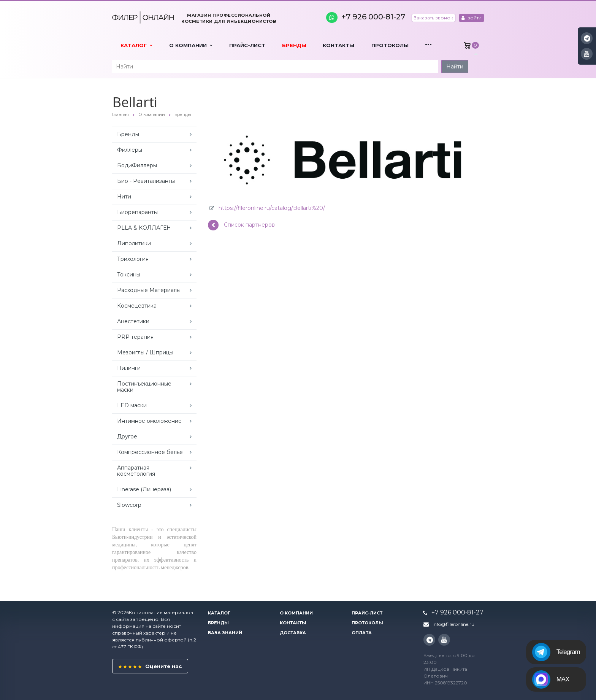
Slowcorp (129, 505)
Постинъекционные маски (144, 387)
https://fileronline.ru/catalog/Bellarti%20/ (272, 208)
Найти (455, 67)
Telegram (556, 652)
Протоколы (390, 45)
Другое (127, 437)
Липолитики (134, 243)
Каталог (136, 45)
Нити (124, 197)
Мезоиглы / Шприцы (145, 352)
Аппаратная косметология (136, 471)
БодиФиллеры (137, 165)
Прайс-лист (247, 45)
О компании (191, 45)
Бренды (294, 45)
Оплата (362, 633)
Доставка (293, 633)
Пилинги (129, 368)
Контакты (338, 45)
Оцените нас (150, 666)
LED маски (132, 405)
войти (472, 18)
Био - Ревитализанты (146, 181)
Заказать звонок (434, 18)
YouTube (587, 54)
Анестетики (133, 321)
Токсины (129, 275)
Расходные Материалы (149, 290)
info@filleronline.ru (453, 624)
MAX (551, 679)
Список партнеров (241, 225)
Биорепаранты (137, 212)
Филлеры (130, 150)
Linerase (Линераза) (144, 489)
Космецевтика (137, 306)
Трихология (133, 259)
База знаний (225, 633)
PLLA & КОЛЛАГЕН (144, 228)
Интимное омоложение (149, 421)
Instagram (587, 38)
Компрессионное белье (150, 452)
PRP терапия (135, 337)
